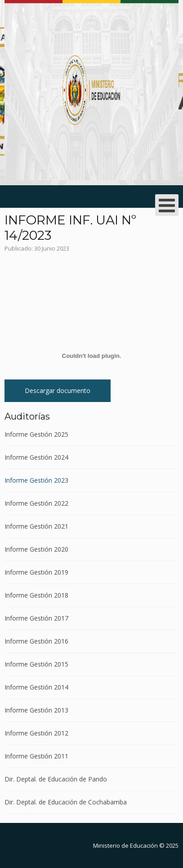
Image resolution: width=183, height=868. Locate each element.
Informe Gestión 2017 (36, 618)
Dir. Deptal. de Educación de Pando (56, 779)
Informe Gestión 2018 (36, 595)
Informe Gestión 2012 (36, 733)
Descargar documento (58, 391)
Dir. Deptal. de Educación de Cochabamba (66, 802)
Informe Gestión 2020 (36, 549)
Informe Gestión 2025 (36, 435)
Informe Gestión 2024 (36, 457)
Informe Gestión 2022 (36, 503)
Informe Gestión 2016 (36, 641)
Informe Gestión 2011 (36, 756)
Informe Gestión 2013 (36, 710)
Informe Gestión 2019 (36, 572)
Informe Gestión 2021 (36, 526)
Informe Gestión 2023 (36, 480)
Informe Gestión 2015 (36, 664)
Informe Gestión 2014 (36, 687)
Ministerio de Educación (125, 845)
